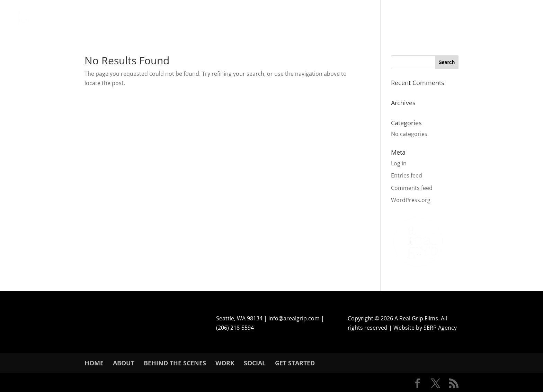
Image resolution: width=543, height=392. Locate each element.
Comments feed (412, 188)
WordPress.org (411, 200)
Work (225, 363)
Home (94, 363)
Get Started (295, 363)
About (124, 363)
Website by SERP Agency (425, 328)
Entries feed (407, 175)
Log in (399, 163)
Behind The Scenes (175, 363)
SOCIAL (255, 363)
